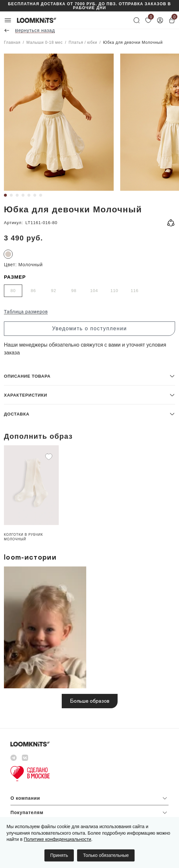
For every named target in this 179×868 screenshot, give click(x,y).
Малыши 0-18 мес (45, 42)
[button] (89, 376)
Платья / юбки (83, 42)
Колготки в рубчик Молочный (24, 537)
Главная (12, 42)
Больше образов (90, 701)
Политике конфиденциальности (57, 839)
